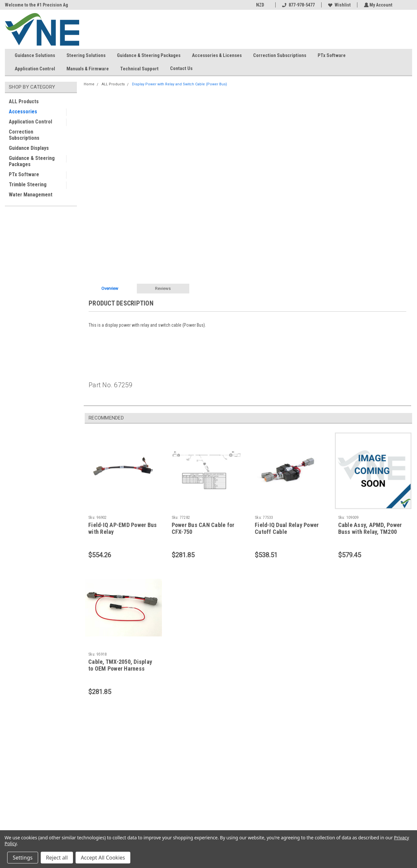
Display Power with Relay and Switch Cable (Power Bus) (180, 84)
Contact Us (184, 69)
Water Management (31, 195)
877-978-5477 (297, 5)
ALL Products (24, 101)
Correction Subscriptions (280, 55)
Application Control (35, 69)
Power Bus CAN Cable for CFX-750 (203, 528)
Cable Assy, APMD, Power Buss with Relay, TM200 (370, 528)
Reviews (163, 288)
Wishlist (338, 5)
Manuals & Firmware (88, 69)
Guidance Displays (29, 148)
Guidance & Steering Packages (149, 55)
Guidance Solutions (35, 55)
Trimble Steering (28, 185)
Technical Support (139, 69)
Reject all (57, 858)
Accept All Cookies (103, 858)
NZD (261, 5)
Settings (23, 858)
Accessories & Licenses (217, 55)
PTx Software (332, 55)
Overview (110, 288)
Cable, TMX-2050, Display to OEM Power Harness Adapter (120, 669)
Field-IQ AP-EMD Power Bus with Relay (122, 528)
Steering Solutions (86, 55)
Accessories (23, 112)
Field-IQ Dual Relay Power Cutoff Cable (287, 528)
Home (89, 84)
